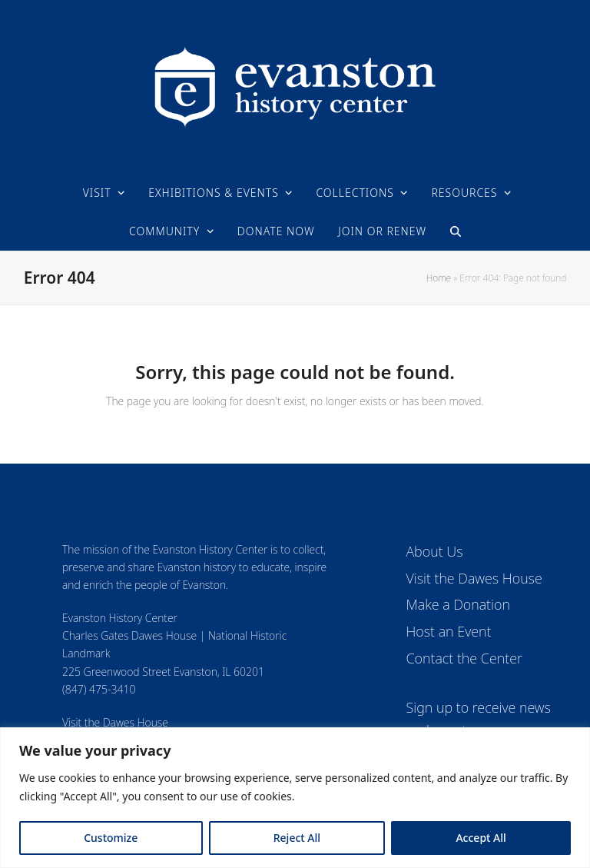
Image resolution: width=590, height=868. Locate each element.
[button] (456, 231)
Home (439, 278)
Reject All (297, 838)
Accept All (481, 838)
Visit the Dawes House (115, 722)
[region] (295, 798)
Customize (111, 838)
